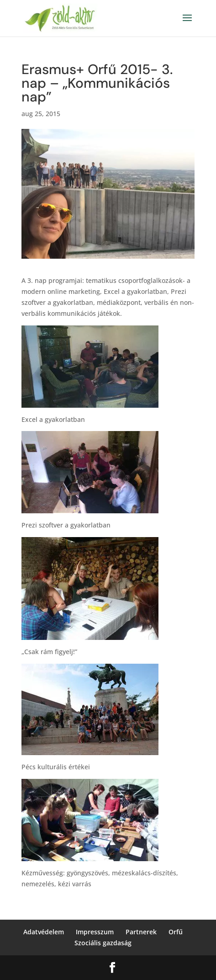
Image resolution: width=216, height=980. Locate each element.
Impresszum (95, 932)
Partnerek (141, 932)
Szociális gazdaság (103, 943)
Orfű (176, 932)
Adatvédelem (44, 932)
